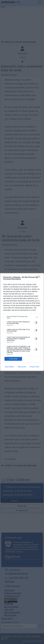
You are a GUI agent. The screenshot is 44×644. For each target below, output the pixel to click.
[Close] (40, 277)
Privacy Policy (34, 367)
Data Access (22, 367)
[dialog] (22, 322)
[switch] (36, 323)
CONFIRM (13, 359)
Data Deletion (10, 367)
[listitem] (22, 317)
